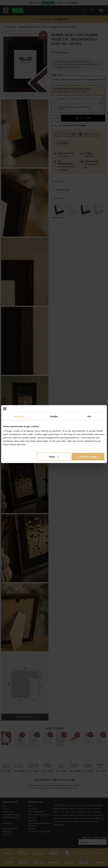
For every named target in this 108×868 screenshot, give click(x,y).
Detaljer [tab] (54, 416)
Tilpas (54, 457)
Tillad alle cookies (88, 457)
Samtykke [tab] (19, 416)
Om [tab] (89, 416)
